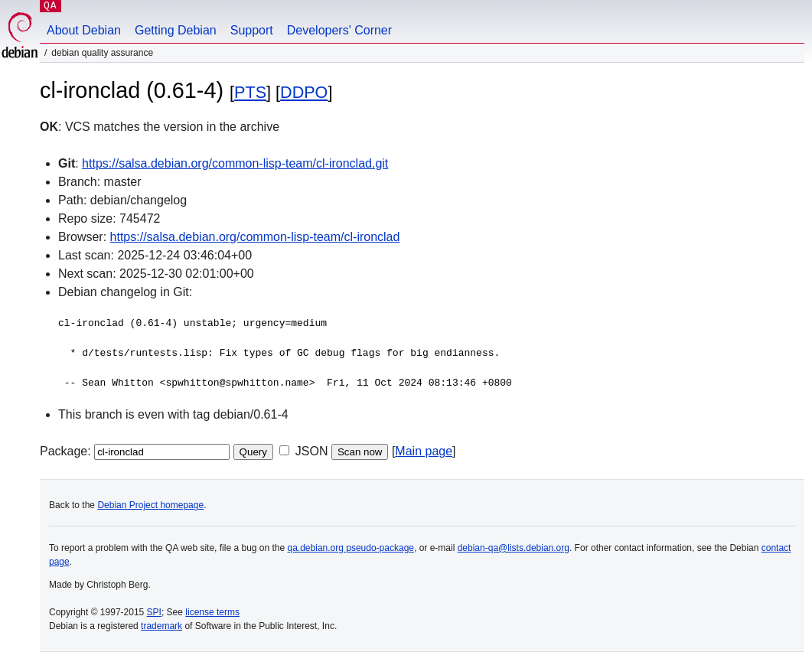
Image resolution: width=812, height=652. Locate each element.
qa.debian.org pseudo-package (351, 548)
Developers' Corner (339, 30)
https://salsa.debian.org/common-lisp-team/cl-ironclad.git (235, 163)
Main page (424, 451)
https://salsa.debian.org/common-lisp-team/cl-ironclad (255, 237)
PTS (250, 92)
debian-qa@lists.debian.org (514, 548)
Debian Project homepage (150, 505)
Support (252, 30)
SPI (154, 612)
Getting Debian (176, 30)
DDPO (304, 92)
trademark (161, 626)
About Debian (84, 30)
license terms (212, 612)
